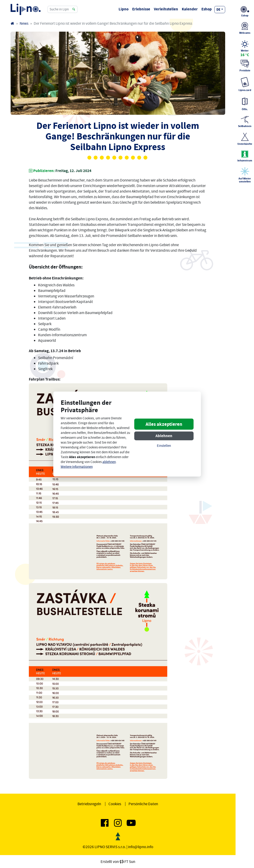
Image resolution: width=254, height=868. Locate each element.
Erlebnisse (141, 9)
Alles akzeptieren (164, 424)
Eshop (207, 9)
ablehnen (109, 462)
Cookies (115, 804)
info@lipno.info (141, 847)
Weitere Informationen (77, 467)
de (218, 9)
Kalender (190, 9)
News (24, 23)
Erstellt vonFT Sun (118, 862)
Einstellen (164, 446)
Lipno (124, 9)
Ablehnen (164, 436)
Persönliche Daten (143, 804)
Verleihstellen (166, 9)
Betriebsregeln (89, 804)
